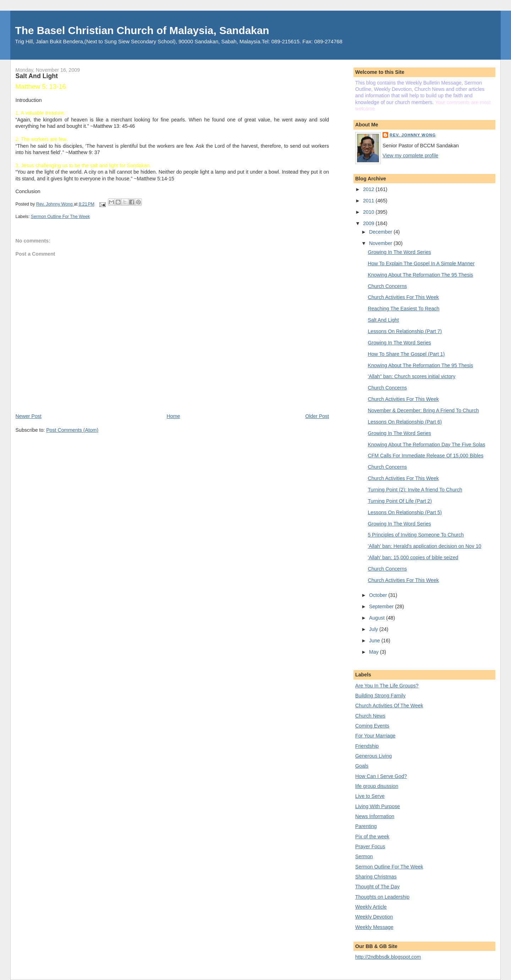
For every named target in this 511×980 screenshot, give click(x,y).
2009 (369, 223)
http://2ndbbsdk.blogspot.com (388, 957)
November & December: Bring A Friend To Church (424, 410)
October (379, 595)
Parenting (366, 826)
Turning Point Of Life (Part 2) (400, 501)
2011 (369, 201)
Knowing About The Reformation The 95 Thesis (421, 275)
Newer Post (29, 416)
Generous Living (373, 756)
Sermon (364, 856)
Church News (370, 716)
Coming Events (372, 726)
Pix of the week (372, 837)
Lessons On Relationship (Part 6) (405, 422)
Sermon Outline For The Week (61, 217)
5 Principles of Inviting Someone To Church (416, 535)
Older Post (317, 416)
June (375, 641)
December (381, 232)
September (382, 606)
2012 (369, 189)
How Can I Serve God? (381, 776)
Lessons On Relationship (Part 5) (405, 512)
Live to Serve (370, 796)
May (375, 652)
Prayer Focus (370, 846)
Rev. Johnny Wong (413, 135)
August (378, 618)
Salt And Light (383, 320)
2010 (369, 212)
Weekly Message (374, 927)
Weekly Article (371, 907)
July (374, 629)
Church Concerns (388, 286)
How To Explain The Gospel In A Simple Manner (421, 263)
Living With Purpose (378, 806)
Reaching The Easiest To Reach (404, 309)
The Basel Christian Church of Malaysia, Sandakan (142, 30)
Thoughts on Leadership (382, 897)
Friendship (367, 746)
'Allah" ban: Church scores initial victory (412, 376)
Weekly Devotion (374, 917)
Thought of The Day (377, 887)
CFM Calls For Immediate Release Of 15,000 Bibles (426, 456)
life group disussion (377, 786)
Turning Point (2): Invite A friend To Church (415, 490)
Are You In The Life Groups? (387, 686)
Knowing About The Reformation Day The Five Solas (427, 445)
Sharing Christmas (376, 877)
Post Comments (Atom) (72, 430)
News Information (375, 816)
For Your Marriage (375, 736)
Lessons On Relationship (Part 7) (405, 331)
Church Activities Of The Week (389, 706)
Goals (362, 766)
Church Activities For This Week (403, 297)
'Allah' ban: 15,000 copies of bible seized (413, 557)
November (381, 243)
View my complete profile (410, 156)
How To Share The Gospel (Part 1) (406, 354)
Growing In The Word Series (400, 252)
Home (174, 416)
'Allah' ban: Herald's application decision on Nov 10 (425, 546)
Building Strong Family (380, 696)
